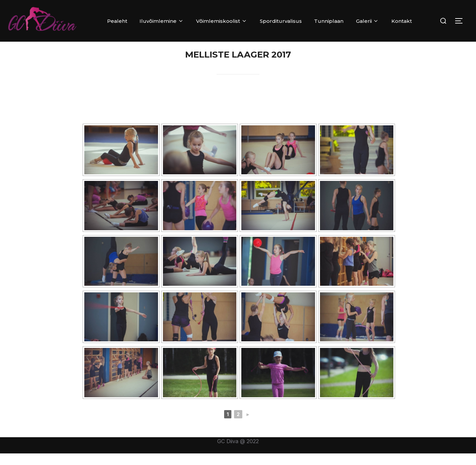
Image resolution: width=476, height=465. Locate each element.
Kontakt (402, 21)
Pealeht (117, 21)
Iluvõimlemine (162, 21)
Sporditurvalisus (281, 21)
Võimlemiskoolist (222, 21)
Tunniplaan (329, 21)
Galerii (368, 21)
